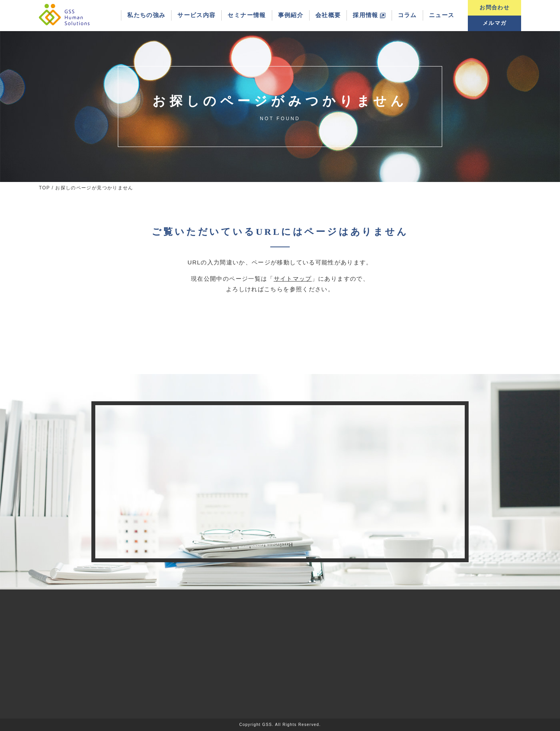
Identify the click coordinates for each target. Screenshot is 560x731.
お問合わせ (494, 8)
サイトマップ (293, 279)
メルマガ (494, 23)
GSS (267, 725)
